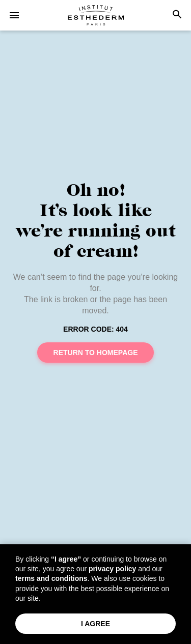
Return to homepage (96, 353)
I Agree (95, 624)
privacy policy (112, 569)
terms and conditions (51, 578)
